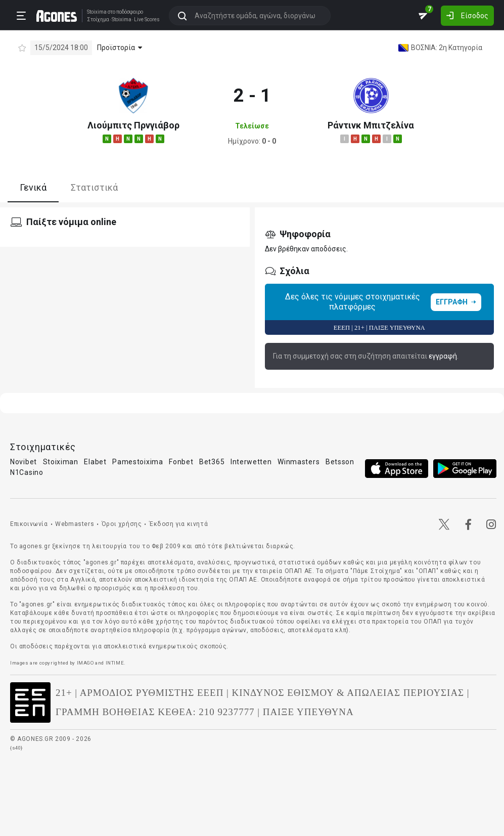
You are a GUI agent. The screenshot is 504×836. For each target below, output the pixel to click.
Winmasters (299, 462)
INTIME (115, 663)
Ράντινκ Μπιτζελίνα (371, 125)
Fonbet (181, 462)
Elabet (95, 462)
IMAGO (85, 663)
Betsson (340, 462)
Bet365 (212, 462)
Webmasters (75, 524)
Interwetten (251, 462)
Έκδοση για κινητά (178, 524)
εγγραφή (443, 356)
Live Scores (147, 20)
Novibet (24, 462)
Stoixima (97, 12)
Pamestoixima (138, 462)
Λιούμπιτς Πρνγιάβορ (133, 125)
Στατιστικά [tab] (94, 187)
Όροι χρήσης (122, 524)
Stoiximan (61, 462)
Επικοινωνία (29, 524)
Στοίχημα (98, 20)
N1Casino (27, 472)
